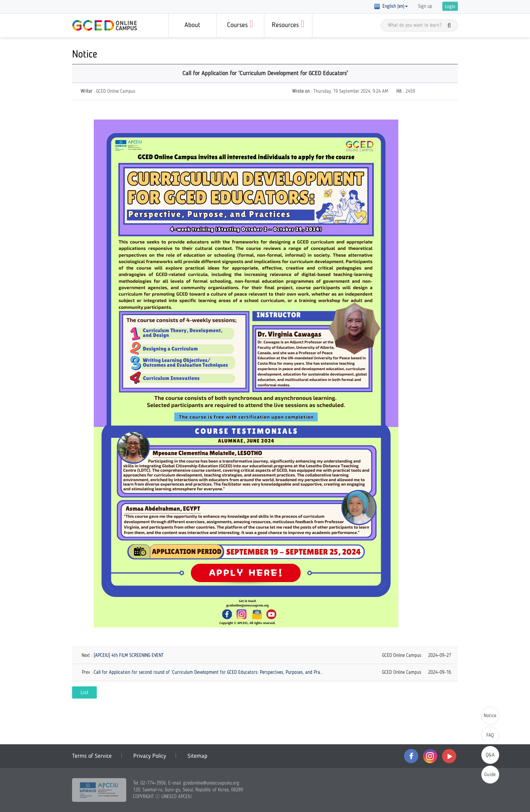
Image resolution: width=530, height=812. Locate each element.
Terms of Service (92, 756)
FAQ (490, 736)
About (192, 25)
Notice (490, 716)
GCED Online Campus (105, 25)
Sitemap (197, 756)
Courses (240, 24)
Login (450, 7)
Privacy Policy (150, 756)
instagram (430, 756)
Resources (288, 24)
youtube (449, 756)
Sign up (425, 6)
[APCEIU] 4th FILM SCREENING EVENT (129, 656)
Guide (490, 775)
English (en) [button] (391, 6)
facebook (411, 756)
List (84, 693)
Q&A (490, 755)
